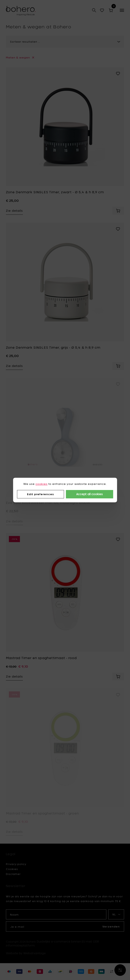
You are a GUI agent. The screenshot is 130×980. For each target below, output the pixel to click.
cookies (42, 484)
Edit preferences (40, 494)
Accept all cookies (89, 494)
